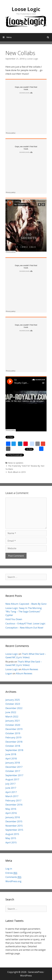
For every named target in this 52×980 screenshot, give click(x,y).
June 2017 (11, 788)
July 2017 (10, 784)
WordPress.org (13, 881)
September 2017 (14, 775)
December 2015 (14, 821)
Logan (9, 673)
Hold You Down (14, 619)
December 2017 (14, 767)
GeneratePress (36, 972)
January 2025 (13, 700)
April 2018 (11, 758)
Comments (13, 877)
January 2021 (13, 721)
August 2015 (12, 834)
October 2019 (13, 733)
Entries (11, 873)
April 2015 (11, 842)
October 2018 (13, 746)
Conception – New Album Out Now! (24, 628)
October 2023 (13, 704)
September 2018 (14, 750)
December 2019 (14, 729)
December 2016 (14, 805)
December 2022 (14, 708)
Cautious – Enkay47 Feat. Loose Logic (25, 623)
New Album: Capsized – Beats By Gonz (26, 604)
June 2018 (11, 754)
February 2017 (13, 800)
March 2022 (12, 716)
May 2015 (11, 838)
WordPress (26, 976)
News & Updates (16, 463)
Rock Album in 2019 (17, 472)
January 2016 (13, 817)
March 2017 (12, 796)
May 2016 (11, 809)
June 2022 (11, 712)
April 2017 (11, 792)
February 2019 (13, 737)
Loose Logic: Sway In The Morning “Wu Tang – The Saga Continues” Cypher (24, 612)
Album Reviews (30, 669)
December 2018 (14, 742)
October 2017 (13, 771)
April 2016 (11, 813)
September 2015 (14, 830)
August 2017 (12, 779)
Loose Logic (26, 9)
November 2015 (14, 826)
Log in (9, 869)
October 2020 (13, 725)
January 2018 (13, 763)
